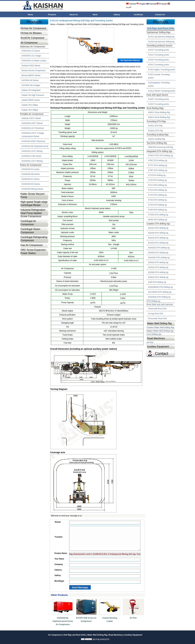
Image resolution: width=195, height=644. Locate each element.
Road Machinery (156, 338)
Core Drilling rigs (154, 334)
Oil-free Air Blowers (31, 33)
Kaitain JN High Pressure (33, 95)
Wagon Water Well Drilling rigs (160, 331)
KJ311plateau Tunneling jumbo (159, 84)
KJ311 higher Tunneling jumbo (162, 70)
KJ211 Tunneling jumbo (159, 50)
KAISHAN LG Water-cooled (34, 61)
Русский (151, 4)
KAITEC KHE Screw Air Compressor (86, 620)
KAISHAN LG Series (31, 51)
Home (30, 15)
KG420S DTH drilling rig (159, 248)
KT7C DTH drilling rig (158, 165)
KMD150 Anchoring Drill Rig (161, 147)
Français (162, 4)
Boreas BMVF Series (31, 75)
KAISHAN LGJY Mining (32, 151)
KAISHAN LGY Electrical (33, 128)
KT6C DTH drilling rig (158, 160)
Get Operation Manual (130, 60)
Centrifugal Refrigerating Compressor (34, 239)
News (95, 15)
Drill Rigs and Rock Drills (77, 24)
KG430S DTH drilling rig (159, 257)
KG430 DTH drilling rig (158, 253)
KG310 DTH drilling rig (158, 228)
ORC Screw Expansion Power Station (33, 252)
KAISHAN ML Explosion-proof (35, 146)
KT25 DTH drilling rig (157, 205)
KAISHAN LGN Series (31, 156)
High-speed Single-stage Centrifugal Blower (34, 203)
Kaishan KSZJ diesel (31, 66)
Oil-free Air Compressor (33, 28)
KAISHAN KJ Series (31, 179)
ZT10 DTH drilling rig (157, 180)
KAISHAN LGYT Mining (32, 161)
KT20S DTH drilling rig (158, 215)
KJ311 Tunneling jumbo (159, 65)
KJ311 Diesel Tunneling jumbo (162, 91)
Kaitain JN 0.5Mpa (30, 110)
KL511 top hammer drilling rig (161, 37)
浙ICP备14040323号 (101, 639)
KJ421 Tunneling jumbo (159, 99)
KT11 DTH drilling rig (157, 185)
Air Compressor (29, 43)
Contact (162, 353)
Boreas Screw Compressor (34, 70)
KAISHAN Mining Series (32, 189)
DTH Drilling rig (153, 301)
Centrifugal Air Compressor (28, 223)
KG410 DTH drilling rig (158, 238)
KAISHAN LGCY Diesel (32, 123)
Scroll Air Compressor (32, 38)
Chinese (131, 4)
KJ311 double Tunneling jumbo (159, 76)
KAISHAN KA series (31, 169)
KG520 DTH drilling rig (158, 267)
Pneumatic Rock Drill (157, 318)
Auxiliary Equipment (158, 346)
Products (52, 15)
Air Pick (133, 618)
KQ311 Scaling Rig (157, 139)
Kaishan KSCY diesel (31, 118)
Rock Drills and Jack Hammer (160, 304)
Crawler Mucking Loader (110, 620)
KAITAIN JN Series (30, 80)
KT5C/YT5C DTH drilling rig (160, 155)
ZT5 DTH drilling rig (157, 175)
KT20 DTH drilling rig (157, 200)
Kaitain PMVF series (31, 100)
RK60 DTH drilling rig (158, 220)
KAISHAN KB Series (31, 174)
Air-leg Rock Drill (156, 314)
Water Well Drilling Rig (159, 323)
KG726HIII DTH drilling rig (160, 292)
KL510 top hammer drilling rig (161, 42)
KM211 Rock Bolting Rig (159, 112)
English (141, 4)
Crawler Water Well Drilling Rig (160, 327)
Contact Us (160, 15)
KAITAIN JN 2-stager (31, 85)
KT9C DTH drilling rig (158, 170)
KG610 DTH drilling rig (158, 277)
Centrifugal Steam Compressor (30, 231)
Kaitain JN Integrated (31, 90)
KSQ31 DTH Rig (155, 131)
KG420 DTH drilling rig (158, 243)
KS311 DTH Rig (155, 126)
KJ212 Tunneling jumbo (159, 55)
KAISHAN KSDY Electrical (33, 141)
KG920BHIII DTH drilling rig (160, 287)
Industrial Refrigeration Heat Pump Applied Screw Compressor (33, 213)
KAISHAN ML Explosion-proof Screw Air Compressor (63, 621)
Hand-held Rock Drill (157, 309)
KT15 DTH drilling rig (157, 195)
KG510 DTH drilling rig (158, 262)
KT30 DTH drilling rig (157, 210)
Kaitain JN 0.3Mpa (30, 105)
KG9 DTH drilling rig (157, 282)
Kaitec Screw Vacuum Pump (32, 195)
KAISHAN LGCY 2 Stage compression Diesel (33, 135)
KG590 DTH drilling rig (158, 272)
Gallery (117, 15)
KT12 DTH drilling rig (157, 190)
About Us (74, 15)
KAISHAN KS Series (31, 184)
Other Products (59, 595)
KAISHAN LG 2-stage (31, 56)
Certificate (138, 15)
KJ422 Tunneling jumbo (159, 104)
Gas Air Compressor (32, 245)
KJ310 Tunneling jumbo (159, 60)
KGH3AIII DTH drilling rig (159, 297)
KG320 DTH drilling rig (158, 233)
